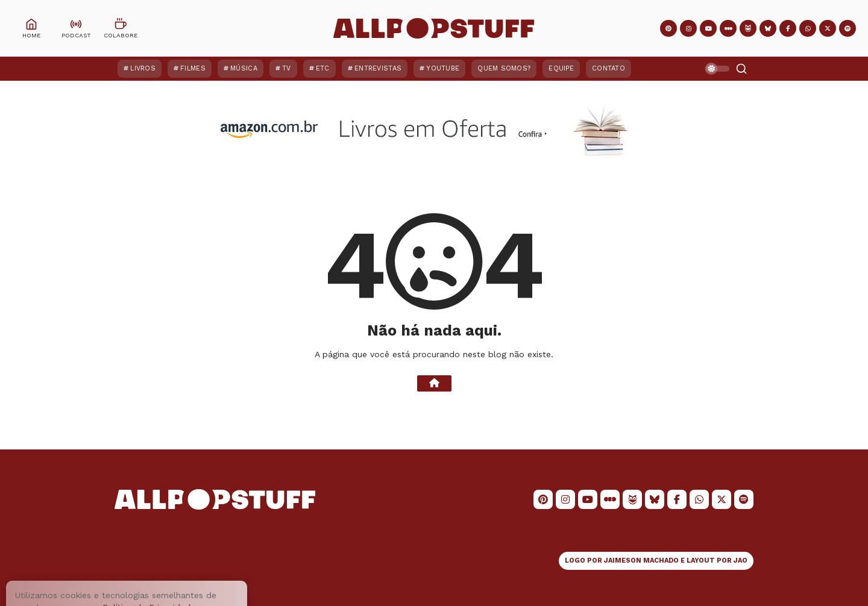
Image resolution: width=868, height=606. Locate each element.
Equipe (561, 68)
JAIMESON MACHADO (641, 561)
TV (287, 68)
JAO (741, 561)
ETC (323, 68)
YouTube (443, 68)
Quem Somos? (504, 68)
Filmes (193, 68)
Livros (143, 68)
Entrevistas (378, 68)
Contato (609, 68)
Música (244, 68)
